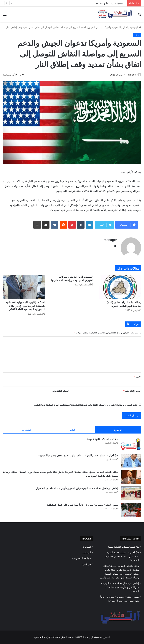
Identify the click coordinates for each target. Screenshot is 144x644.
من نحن (87, 564)
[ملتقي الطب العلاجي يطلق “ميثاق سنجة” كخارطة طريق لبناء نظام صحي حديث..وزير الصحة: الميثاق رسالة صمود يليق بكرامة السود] (131, 477)
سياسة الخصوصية (81, 558)
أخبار (125, 27)
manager (130, 75)
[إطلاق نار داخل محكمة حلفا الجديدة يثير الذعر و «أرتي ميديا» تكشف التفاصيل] (131, 494)
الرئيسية (136, 27)
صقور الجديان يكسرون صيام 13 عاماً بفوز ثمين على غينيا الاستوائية (83, 505)
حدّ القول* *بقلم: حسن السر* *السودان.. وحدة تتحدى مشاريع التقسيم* (78, 456)
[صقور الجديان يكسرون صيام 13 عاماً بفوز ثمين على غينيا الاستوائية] (131, 510)
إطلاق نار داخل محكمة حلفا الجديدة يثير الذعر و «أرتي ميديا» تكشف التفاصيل (77, 489)
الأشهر (73, 428)
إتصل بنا (87, 547)
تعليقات (26, 428)
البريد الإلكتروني (132, 389)
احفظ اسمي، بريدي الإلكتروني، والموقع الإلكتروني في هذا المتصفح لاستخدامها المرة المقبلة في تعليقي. (86, 403)
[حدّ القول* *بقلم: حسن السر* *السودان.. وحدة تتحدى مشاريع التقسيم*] (131, 461)
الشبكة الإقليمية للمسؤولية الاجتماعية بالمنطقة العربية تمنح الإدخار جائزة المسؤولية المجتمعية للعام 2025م (25, 304)
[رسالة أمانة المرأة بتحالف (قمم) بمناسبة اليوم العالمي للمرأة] (120, 285)
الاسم (138, 375)
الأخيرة (118, 428)
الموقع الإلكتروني (61, 389)
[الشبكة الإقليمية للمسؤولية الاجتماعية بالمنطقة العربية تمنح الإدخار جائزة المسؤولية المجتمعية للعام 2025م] (24, 285)
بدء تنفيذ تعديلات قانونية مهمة (111, 3)
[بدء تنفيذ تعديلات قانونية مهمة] (131, 444)
